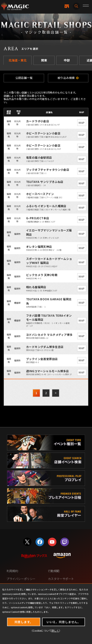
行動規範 (54, 571)
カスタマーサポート (61, 579)
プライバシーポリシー (21, 579)
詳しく (55, 630)
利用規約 (12, 571)
